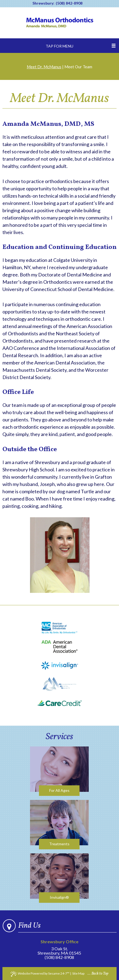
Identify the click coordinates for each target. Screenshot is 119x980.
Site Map (78, 973)
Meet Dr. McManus (44, 67)
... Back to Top (98, 974)
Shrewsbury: (43, 3)
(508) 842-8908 (69, 3)
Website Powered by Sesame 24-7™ (40, 974)
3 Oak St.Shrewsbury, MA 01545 (59, 947)
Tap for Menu (59, 46)
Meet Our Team (78, 67)
